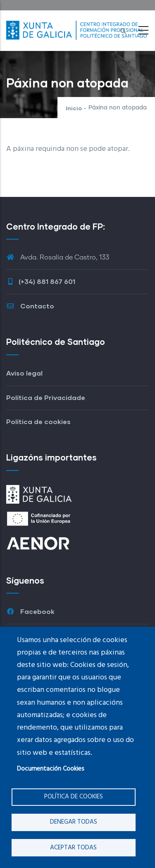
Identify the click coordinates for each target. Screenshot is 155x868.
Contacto (30, 306)
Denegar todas (74, 822)
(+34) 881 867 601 (41, 281)
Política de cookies (74, 797)
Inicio (74, 108)
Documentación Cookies (51, 769)
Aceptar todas (73, 848)
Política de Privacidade (46, 397)
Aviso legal (24, 373)
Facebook (30, 611)
